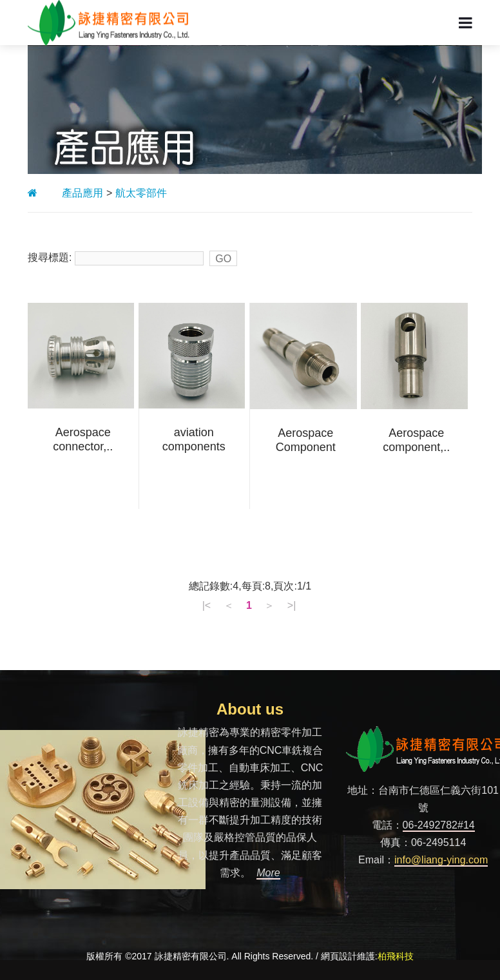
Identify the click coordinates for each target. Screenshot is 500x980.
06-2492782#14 (439, 825)
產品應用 (82, 193)
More (268, 873)
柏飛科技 (396, 956)
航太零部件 (141, 193)
